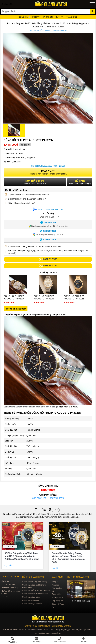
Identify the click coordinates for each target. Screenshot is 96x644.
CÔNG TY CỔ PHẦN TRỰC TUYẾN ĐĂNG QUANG (48, 626)
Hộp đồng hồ (57, 601)
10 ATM (30, 424)
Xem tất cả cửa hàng (81, 601)
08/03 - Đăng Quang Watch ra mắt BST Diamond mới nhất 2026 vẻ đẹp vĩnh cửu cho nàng (22, 556)
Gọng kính (56, 594)
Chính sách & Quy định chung (35, 582)
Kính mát (56, 585)
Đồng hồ (55, 582)
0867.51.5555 (57, 498)
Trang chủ (33, 30)
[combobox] (48, 217)
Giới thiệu (5, 581)
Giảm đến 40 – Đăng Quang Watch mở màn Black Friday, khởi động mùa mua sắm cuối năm (69, 557)
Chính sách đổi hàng (31, 600)
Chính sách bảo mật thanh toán (35, 594)
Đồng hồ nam (45, 30)
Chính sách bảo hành (31, 597)
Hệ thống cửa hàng (9, 588)
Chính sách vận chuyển (32, 604)
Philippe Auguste (60, 30)
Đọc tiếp (8, 565)
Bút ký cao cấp (58, 597)
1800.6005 (47, 166)
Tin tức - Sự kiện (48, 510)
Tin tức (10, 546)
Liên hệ (4, 597)
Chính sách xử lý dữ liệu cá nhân (36, 590)
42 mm (30, 419)
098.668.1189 (39, 498)
